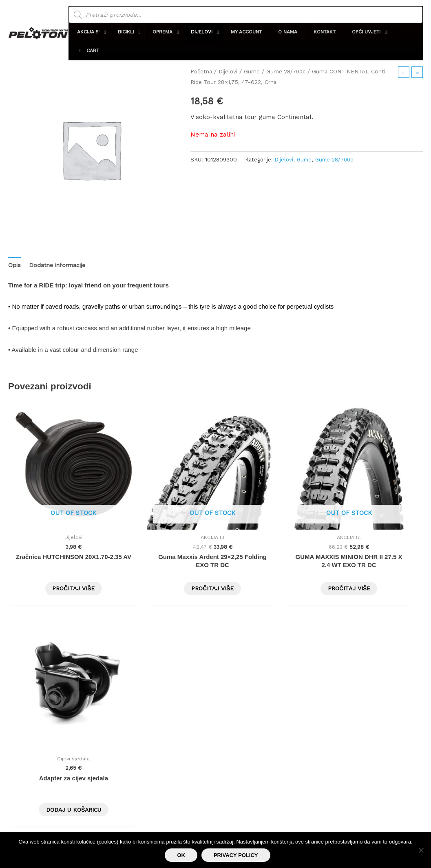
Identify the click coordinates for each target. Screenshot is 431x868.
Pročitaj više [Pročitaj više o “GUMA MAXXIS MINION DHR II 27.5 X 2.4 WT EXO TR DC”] (268, 557)
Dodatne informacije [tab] (59, 265)
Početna (202, 71)
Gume (253, 71)
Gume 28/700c (288, 71)
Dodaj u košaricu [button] (374, 557)
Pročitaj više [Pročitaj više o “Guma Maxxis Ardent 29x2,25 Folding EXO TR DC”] (163, 557)
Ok (181, 855)
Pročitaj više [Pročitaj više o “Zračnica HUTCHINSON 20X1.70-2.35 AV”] (57, 557)
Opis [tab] (15, 265)
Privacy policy (236, 855)
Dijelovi (229, 71)
